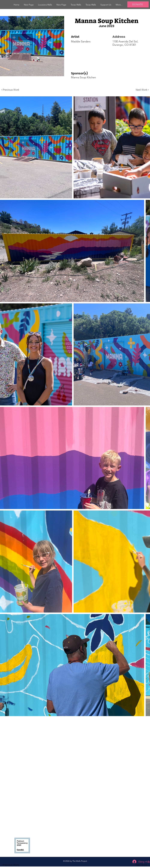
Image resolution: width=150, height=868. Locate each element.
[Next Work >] (142, 90)
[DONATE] (138, 4)
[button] (45, 5)
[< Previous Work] (10, 90)
